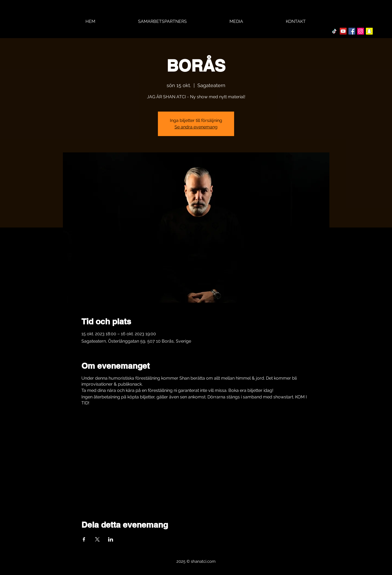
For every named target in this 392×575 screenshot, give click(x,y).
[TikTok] (334, 31)
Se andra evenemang (196, 127)
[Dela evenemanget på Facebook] (84, 539)
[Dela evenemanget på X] (97, 539)
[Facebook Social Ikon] (352, 31)
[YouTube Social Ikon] (343, 31)
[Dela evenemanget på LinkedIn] (111, 539)
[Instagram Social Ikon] (361, 31)
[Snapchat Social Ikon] (369, 31)
